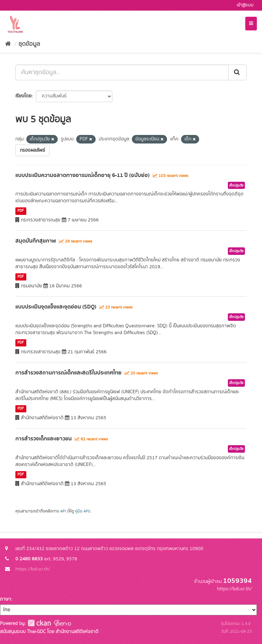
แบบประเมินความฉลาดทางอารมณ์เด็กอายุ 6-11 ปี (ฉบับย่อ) (82, 175)
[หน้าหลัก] (8, 44)
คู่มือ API (82, 511)
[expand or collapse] (251, 24)
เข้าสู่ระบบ (245, 5)
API (63, 511)
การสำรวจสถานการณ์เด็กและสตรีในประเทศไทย (68, 373)
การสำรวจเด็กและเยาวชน (44, 439)
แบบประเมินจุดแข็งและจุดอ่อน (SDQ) (56, 307)
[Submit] (237, 72)
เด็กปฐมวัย (236, 186)
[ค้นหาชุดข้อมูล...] (122, 72)
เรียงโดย (23, 96)
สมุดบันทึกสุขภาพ (36, 241)
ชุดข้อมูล (29, 44)
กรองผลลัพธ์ (32, 150)
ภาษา (5, 599)
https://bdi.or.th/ (33, 569)
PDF (21, 211)
